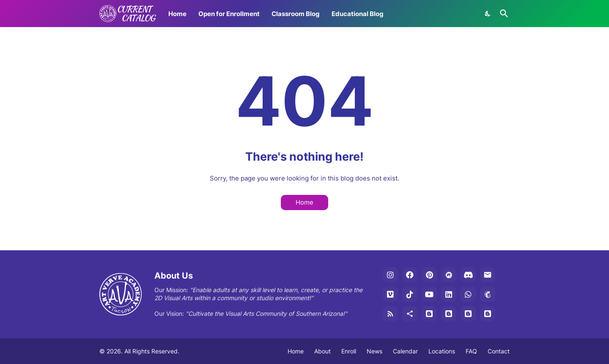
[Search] (502, 14)
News (374, 351)
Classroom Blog (296, 14)
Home (177, 14)
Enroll (349, 351)
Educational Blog (358, 14)
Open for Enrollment (229, 14)
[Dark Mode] (488, 14)
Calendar (405, 351)
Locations (442, 351)
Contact (499, 351)
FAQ (471, 351)
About (322, 351)
